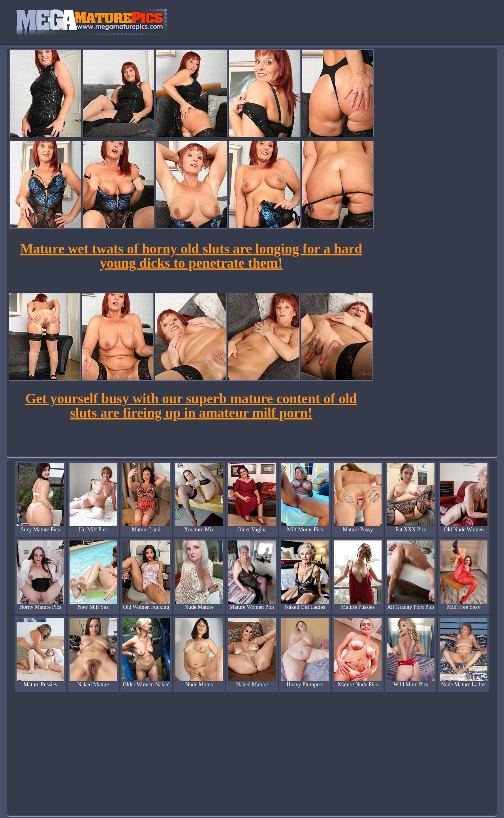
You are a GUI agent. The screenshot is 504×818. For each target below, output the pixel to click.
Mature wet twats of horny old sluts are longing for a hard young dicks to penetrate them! (191, 256)
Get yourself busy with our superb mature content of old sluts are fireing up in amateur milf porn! (191, 406)
